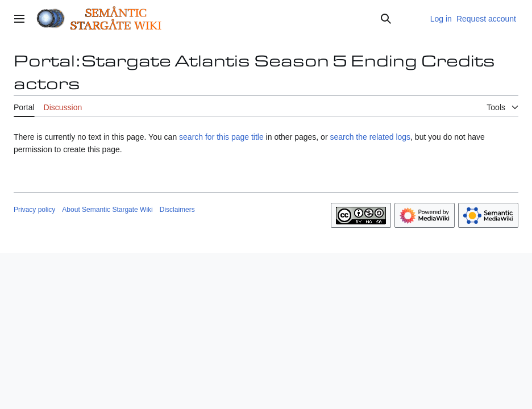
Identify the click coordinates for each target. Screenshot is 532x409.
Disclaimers (177, 210)
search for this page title (221, 137)
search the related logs (370, 137)
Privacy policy (34, 210)
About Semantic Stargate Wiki (107, 210)
